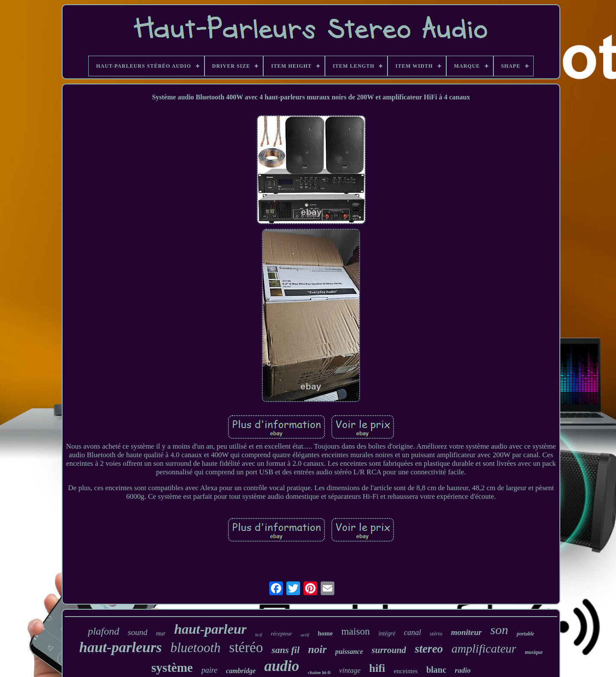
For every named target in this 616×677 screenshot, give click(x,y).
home (325, 633)
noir (317, 649)
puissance (349, 652)
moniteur (466, 632)
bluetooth (195, 648)
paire (209, 670)
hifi (377, 668)
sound (137, 632)
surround (389, 650)
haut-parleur (210, 629)
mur (161, 634)
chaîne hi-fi (319, 672)
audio (282, 666)
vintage (350, 670)
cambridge (241, 671)
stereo (429, 649)
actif (305, 635)
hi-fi (259, 635)
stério (436, 634)
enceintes (406, 671)
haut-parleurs (121, 647)
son (499, 630)
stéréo (246, 647)
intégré (387, 634)
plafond (104, 631)
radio (463, 670)
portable (525, 634)
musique (534, 652)
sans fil (285, 650)
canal (412, 632)
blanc (436, 670)
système (172, 668)
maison (355, 631)
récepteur (282, 634)
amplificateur (484, 649)
